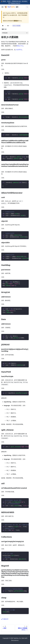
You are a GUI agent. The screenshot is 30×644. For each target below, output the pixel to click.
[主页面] (3, 26)
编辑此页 (5, 619)
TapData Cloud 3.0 (15, 3)
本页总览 (5, 33)
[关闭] (29, 2)
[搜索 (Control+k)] (27, 7)
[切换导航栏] (2, 7)
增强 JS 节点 (20, 46)
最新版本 (16, 21)
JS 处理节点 (19, 50)
